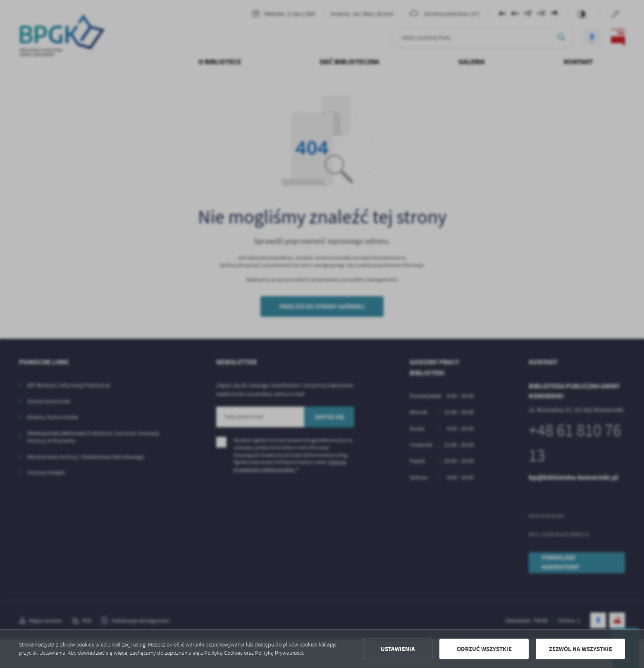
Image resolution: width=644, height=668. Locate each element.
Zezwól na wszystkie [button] (581, 649)
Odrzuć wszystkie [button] (484, 649)
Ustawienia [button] (398, 649)
